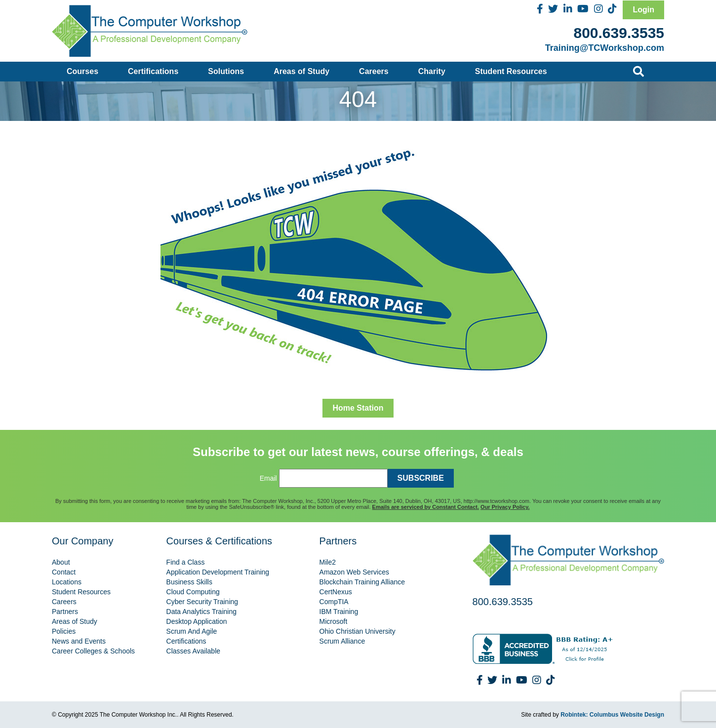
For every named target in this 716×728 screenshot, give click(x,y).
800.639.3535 (619, 33)
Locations (67, 582)
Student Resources (511, 71)
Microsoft (334, 621)
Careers (374, 71)
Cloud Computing (193, 592)
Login (643, 10)
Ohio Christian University (358, 631)
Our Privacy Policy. (505, 507)
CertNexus (336, 592)
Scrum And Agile (192, 631)
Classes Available (193, 651)
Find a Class (186, 562)
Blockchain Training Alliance (362, 582)
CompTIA (334, 602)
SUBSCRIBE (421, 478)
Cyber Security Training (202, 602)
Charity (432, 71)
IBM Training (339, 612)
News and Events (79, 641)
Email (268, 478)
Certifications (153, 71)
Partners (65, 612)
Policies (64, 631)
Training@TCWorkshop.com (605, 48)
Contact (64, 572)
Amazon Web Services (354, 572)
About (61, 562)
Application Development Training (218, 572)
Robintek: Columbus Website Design (612, 715)
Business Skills (189, 582)
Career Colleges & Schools (93, 651)
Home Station (358, 408)
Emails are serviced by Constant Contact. (426, 507)
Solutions (226, 71)
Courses (82, 71)
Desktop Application (197, 621)
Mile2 (328, 562)
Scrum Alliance (342, 641)
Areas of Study (301, 71)
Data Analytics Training (201, 612)
